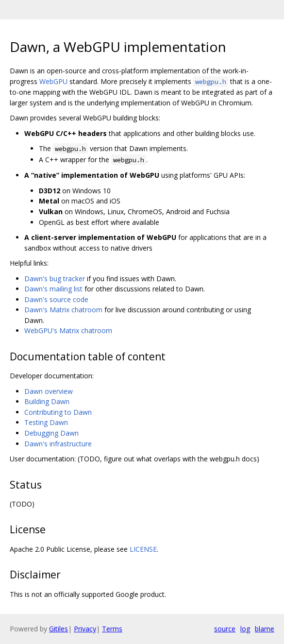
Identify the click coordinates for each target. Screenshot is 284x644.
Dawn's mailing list (53, 289)
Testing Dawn (46, 422)
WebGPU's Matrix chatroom (68, 330)
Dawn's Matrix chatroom (63, 310)
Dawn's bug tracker (55, 279)
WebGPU (53, 81)
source (225, 629)
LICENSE (143, 549)
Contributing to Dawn (58, 412)
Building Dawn (47, 401)
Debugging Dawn (51, 433)
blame (265, 629)
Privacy (85, 629)
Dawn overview (49, 391)
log (245, 629)
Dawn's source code (56, 299)
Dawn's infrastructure (58, 444)
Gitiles (58, 629)
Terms (112, 629)
